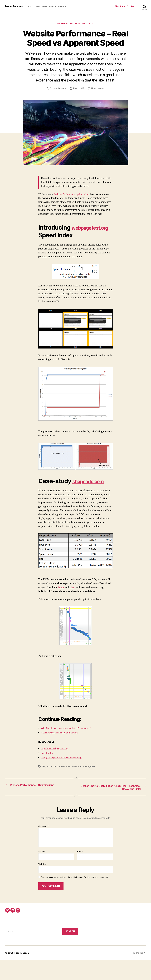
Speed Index (48, 773)
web (81, 786)
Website (42, 884)
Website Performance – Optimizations (61, 752)
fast (44, 786)
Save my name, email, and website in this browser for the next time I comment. (75, 897)
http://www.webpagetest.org (56, 768)
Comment (44, 846)
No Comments (98, 89)
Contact (131, 6)
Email (80, 872)
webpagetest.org (62, 240)
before (62, 607)
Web (92, 24)
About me (120, 6)
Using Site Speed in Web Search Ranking (63, 777)
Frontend (62, 24)
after (73, 607)
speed (62, 786)
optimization (52, 786)
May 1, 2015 (79, 89)
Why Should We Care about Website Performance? (68, 748)
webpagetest (91, 786)
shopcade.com (59, 501)
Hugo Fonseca (15, 6)
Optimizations (79, 24)
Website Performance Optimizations (73, 195)
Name (42, 872)
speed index (72, 786)
